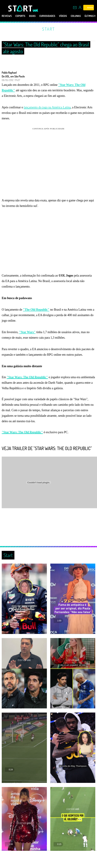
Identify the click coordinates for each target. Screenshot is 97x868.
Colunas (76, 16)
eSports (20, 16)
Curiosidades (47, 16)
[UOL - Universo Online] (35, 10)
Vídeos (63, 16)
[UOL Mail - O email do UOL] (75, 8)
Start (48, 29)
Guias (32, 16)
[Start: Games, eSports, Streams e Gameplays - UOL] (21, 8)
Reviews (7, 16)
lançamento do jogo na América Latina (47, 107)
